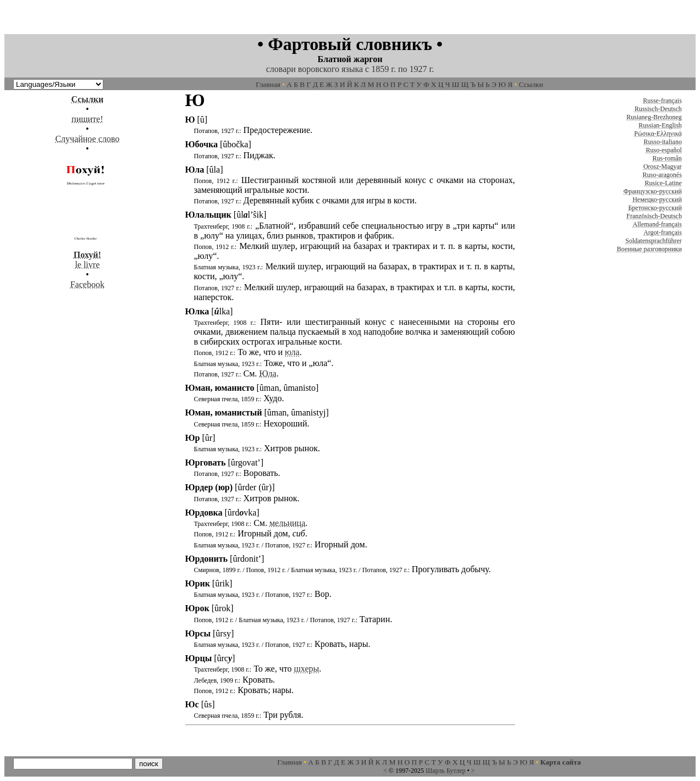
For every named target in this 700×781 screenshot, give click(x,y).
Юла (268, 373)
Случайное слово (87, 139)
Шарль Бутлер (446, 771)
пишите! (87, 119)
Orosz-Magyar (663, 167)
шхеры (306, 669)
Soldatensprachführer (654, 241)
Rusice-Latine (663, 183)
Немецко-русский (657, 200)
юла (292, 352)
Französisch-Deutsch (654, 216)
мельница (287, 523)
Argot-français (663, 232)
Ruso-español (664, 150)
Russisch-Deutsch (658, 109)
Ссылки (531, 84)
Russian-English (660, 125)
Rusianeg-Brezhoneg (654, 117)
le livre (87, 255)
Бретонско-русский (655, 208)
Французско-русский (653, 191)
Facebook (87, 284)
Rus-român (667, 158)
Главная (268, 84)
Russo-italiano (663, 142)
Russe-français (662, 101)
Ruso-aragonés (662, 175)
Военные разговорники (649, 249)
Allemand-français (657, 224)
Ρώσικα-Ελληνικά (658, 134)
